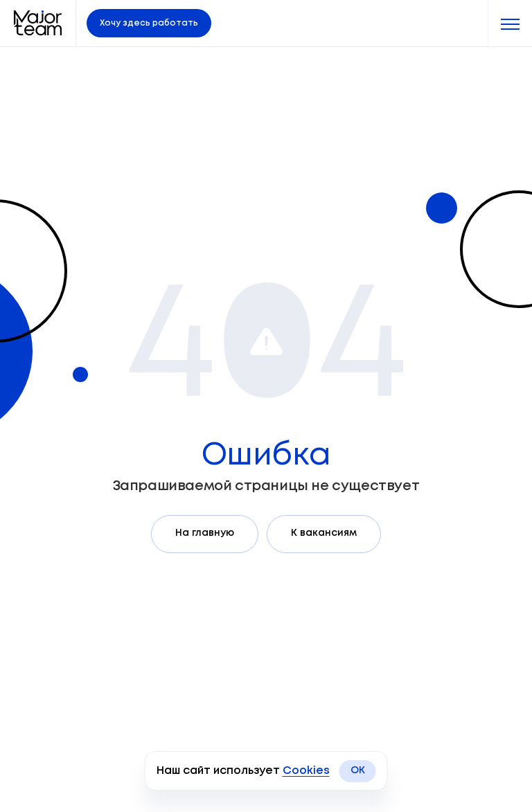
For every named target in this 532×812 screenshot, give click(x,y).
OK (358, 770)
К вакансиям (324, 533)
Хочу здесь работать (149, 23)
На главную (205, 533)
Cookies (306, 771)
